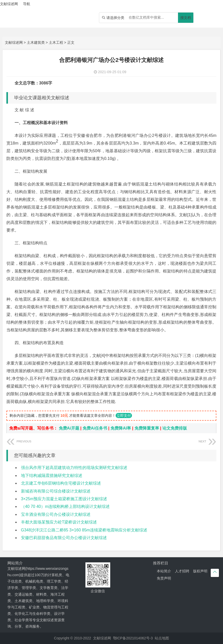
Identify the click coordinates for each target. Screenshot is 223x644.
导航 (27, 4)
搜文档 (186, 18)
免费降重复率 (147, 428)
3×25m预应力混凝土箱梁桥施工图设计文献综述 (64, 499)
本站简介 (164, 571)
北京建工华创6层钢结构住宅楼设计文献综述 (61, 483)
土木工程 (56, 42)
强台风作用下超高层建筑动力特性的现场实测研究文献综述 (74, 468)
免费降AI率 (121, 428)
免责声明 (164, 578)
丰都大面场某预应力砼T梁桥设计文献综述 (59, 522)
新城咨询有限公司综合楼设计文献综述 (56, 491)
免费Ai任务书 (95, 428)
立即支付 (124, 416)
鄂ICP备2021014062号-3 (133, 638)
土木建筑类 (36, 42)
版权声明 (200, 571)
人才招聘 (182, 571)
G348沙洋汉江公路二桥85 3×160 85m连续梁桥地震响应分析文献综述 (84, 530)
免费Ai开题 (69, 428)
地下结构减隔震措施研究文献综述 (52, 476)
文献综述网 (14, 42)
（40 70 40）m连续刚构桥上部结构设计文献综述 (65, 506)
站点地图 (162, 638)
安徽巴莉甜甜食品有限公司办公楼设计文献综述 (64, 538)
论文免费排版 (175, 428)
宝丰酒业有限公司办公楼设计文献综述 (56, 514)
